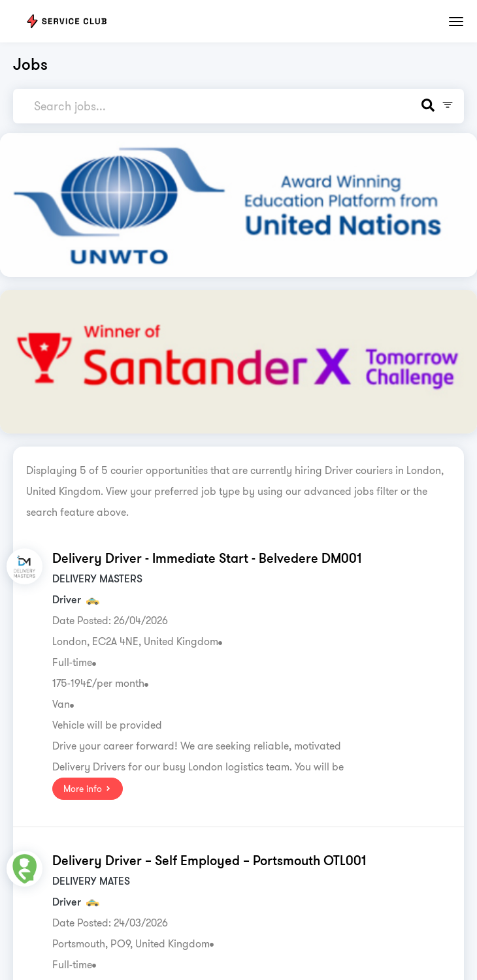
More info (88, 789)
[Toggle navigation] (456, 22)
